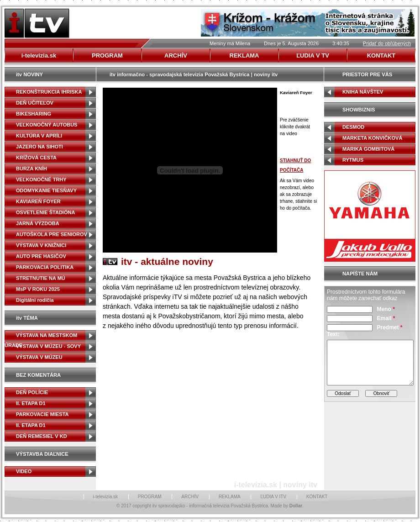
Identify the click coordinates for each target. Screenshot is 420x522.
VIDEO (24, 471)
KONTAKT (317, 497)
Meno (386, 309)
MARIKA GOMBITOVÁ (368, 149)
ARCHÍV (190, 497)
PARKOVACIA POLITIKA (45, 267)
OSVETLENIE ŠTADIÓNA (45, 212)
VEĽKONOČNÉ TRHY (41, 179)
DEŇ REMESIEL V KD (42, 436)
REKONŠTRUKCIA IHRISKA (49, 92)
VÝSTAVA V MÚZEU (39, 357)
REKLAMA (230, 497)
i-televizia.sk (105, 497)
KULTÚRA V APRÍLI (39, 136)
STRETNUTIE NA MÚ (41, 278)
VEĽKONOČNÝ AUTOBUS (47, 125)
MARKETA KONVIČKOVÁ (372, 138)
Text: (333, 334)
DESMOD (353, 127)
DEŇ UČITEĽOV (35, 103)
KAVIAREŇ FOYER (38, 201)
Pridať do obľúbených (387, 43)
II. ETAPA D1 (31, 403)
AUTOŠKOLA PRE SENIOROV (52, 234)
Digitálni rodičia (35, 300)
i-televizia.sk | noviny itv (276, 485)
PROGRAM (150, 497)
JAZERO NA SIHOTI (39, 147)
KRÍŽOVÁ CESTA (36, 158)
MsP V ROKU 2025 (38, 289)
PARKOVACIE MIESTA (42, 414)
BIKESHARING (34, 114)
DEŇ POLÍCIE (32, 392)
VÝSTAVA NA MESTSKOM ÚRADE (41, 337)
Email (386, 318)
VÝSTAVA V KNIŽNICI (41, 245)
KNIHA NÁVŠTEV (363, 92)
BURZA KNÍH (31, 169)
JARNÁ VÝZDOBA (38, 223)
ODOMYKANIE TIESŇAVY (46, 190)
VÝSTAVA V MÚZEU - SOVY (48, 346)
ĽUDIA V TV (313, 55)
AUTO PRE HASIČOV (41, 256)
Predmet (389, 327)
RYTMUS (353, 160)
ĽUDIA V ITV (273, 497)
